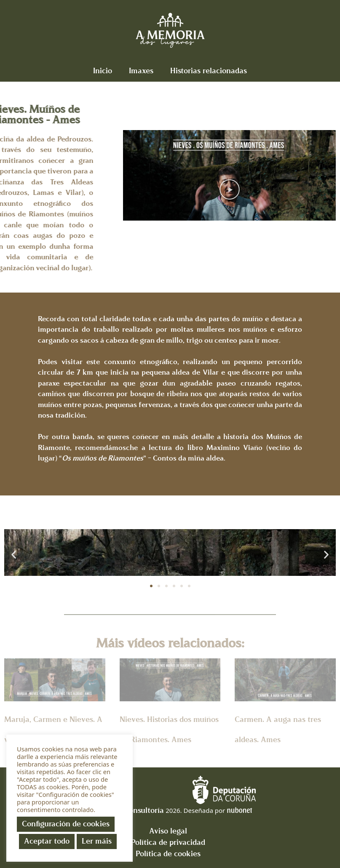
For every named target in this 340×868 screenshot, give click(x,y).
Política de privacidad (168, 843)
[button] (230, 190)
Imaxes (141, 71)
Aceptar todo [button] (47, 841)
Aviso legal (168, 831)
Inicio (103, 71)
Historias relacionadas (209, 71)
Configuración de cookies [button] (66, 824)
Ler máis (97, 841)
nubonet (239, 810)
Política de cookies (168, 854)
